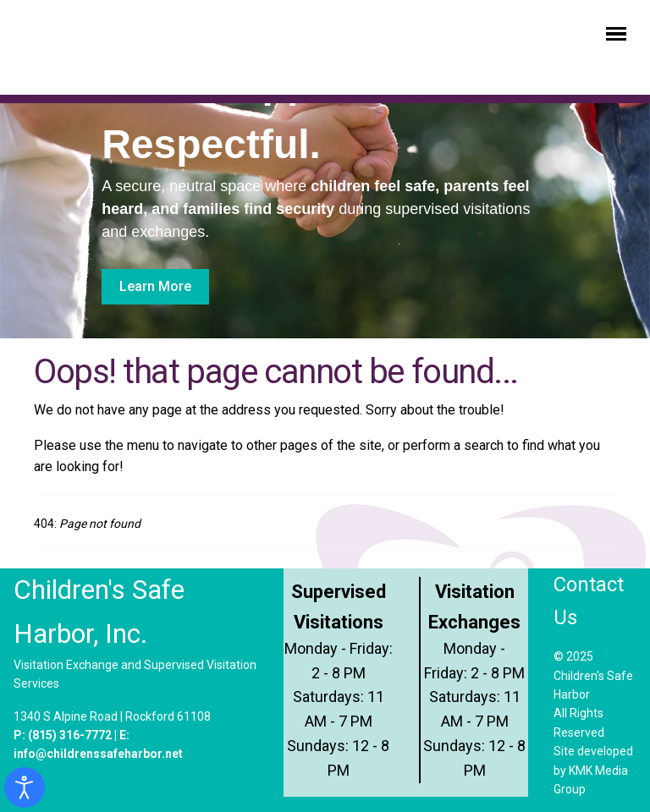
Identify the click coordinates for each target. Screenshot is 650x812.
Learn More (155, 286)
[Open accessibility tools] (25, 787)
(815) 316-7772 (70, 735)
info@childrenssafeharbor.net (98, 754)
